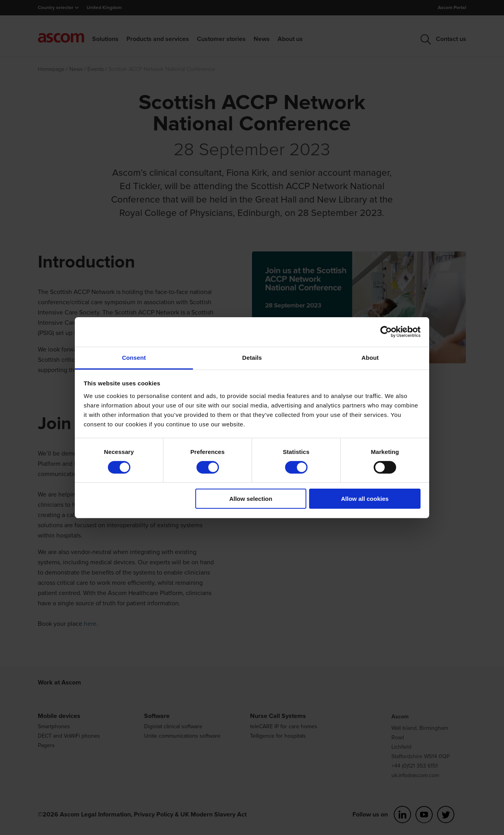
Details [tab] (252, 357)
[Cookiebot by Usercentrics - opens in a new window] (386, 332)
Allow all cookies (365, 499)
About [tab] (370, 357)
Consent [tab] (134, 357)
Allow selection (251, 499)
